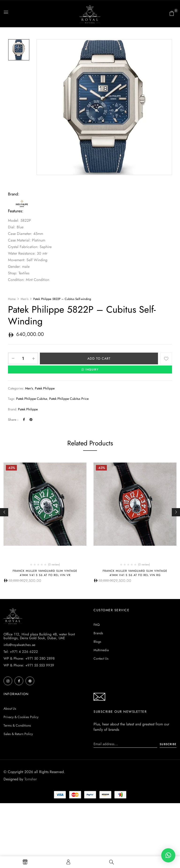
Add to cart (99, 358)
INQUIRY (90, 370)
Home (12, 299)
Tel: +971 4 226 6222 (21, 706)
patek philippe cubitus (32, 399)
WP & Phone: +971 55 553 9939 (29, 720)
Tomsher (31, 834)
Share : (13, 420)
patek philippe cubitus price (69, 399)
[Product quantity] (23, 358)
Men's (24, 299)
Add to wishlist (166, 358)
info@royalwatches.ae (19, 700)
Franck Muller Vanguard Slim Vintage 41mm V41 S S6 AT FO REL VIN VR (45, 573)
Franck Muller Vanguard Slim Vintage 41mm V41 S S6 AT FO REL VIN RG (135, 573)
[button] (172, 13)
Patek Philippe (45, 388)
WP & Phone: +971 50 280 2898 (29, 713)
